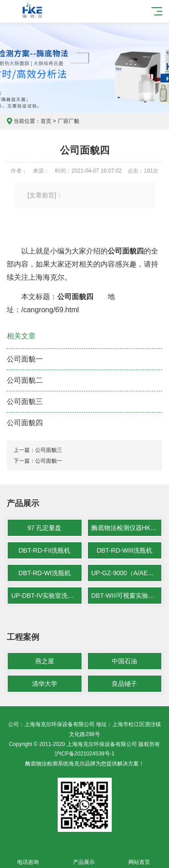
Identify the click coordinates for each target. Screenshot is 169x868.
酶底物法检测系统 (47, 764)
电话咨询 (28, 857)
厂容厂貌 (69, 121)
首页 (46, 121)
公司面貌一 (25, 359)
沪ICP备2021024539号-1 (84, 754)
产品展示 (84, 857)
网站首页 (140, 857)
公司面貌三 (25, 401)
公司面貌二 (25, 380)
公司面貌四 (25, 423)
